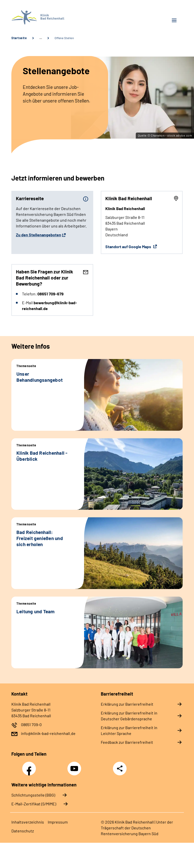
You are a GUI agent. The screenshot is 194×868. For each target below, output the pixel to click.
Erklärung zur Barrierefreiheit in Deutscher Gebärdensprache (129, 716)
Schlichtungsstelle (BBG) (33, 795)
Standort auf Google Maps (129, 247)
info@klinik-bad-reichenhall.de (48, 733)
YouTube (75, 766)
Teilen (120, 769)
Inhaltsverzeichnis (28, 822)
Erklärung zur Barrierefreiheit (127, 704)
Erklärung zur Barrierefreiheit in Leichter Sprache (129, 730)
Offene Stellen (64, 38)
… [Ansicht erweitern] (41, 38)
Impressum (58, 822)
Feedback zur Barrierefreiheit (127, 742)
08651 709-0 (31, 724)
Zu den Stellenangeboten (39, 235)
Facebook (30, 766)
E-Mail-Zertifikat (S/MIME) (34, 804)
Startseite (19, 38)
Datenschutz (23, 831)
